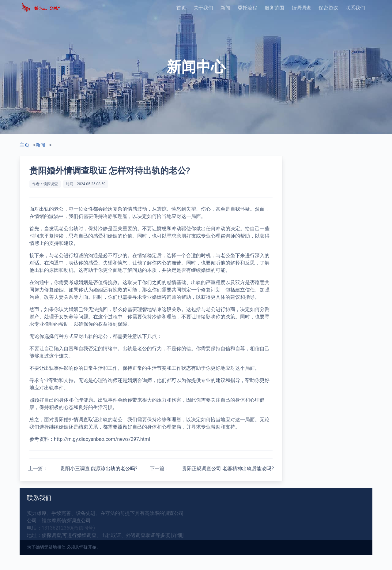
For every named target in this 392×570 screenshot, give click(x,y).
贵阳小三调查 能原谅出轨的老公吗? (99, 469)
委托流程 (247, 8)
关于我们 (203, 8)
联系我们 (355, 8)
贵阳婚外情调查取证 (76, 420)
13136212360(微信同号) (68, 528)
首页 (181, 8)
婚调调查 (301, 8)
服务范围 (274, 8)
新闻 (225, 8)
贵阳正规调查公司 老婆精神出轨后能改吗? (228, 469)
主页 (24, 145)
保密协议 (328, 8)
